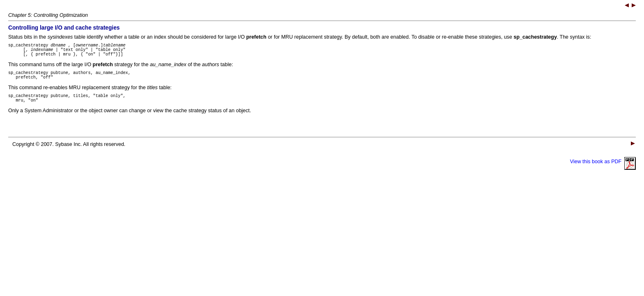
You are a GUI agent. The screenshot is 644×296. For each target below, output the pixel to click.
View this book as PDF (603, 170)
